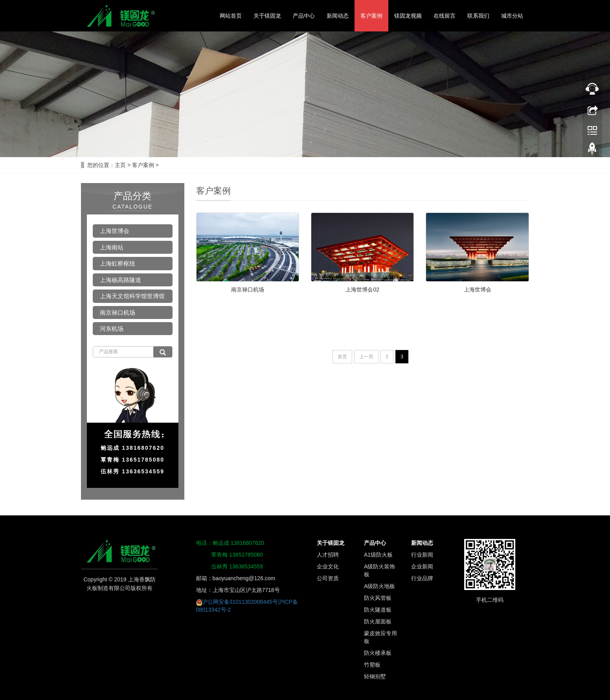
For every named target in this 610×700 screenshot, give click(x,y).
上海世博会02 (362, 290)
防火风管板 (378, 598)
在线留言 (445, 16)
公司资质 (328, 578)
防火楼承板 (378, 653)
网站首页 (231, 16)
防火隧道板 (378, 610)
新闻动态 (338, 16)
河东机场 (112, 329)
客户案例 (371, 16)
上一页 (366, 357)
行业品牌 (422, 578)
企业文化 (328, 566)
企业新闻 (422, 566)
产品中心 (304, 16)
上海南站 (112, 247)
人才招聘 (328, 555)
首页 (342, 357)
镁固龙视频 (408, 16)
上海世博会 (478, 290)
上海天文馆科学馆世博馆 (132, 296)
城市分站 (512, 16)
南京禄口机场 (248, 290)
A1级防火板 (378, 555)
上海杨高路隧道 (120, 280)
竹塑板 (372, 665)
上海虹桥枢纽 (118, 263)
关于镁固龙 (267, 16)
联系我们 (478, 16)
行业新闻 (422, 555)
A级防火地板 (379, 586)
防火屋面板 (378, 621)
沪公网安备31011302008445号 (240, 602)
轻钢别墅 (375, 676)
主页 (120, 165)
